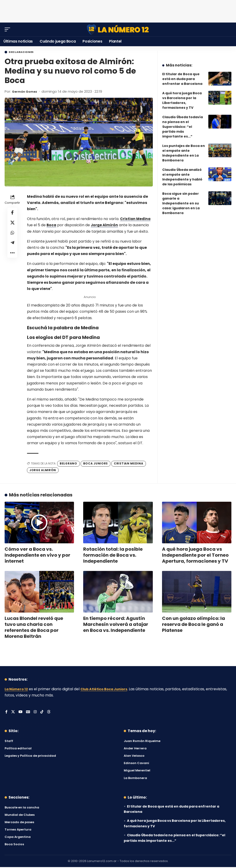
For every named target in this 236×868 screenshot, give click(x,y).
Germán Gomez (27, 92)
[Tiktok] (43, 713)
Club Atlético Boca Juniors (109, 690)
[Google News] (29, 713)
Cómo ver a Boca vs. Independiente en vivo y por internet (37, 556)
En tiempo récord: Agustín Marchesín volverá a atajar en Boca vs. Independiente (116, 625)
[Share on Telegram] (12, 247)
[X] (13, 713)
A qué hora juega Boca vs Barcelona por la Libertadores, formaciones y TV (182, 100)
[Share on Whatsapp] (12, 236)
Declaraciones (24, 52)
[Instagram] (36, 713)
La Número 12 (17, 690)
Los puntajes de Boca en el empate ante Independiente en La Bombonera (184, 153)
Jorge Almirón (105, 226)
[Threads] (50, 713)
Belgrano (68, 464)
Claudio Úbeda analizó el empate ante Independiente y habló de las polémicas (182, 177)
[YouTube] (21, 713)
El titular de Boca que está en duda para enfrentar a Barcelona (182, 79)
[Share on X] (12, 225)
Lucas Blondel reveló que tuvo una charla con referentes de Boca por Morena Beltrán (34, 628)
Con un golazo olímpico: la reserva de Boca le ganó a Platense (193, 625)
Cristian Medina (136, 219)
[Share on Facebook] (12, 214)
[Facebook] (6, 713)
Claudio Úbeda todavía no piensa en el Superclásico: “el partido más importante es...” (183, 127)
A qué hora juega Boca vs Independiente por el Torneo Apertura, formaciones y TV (195, 556)
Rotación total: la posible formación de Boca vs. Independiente (113, 556)
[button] (9, 29)
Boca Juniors (96, 464)
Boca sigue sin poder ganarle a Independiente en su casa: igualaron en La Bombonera (181, 203)
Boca (52, 226)
